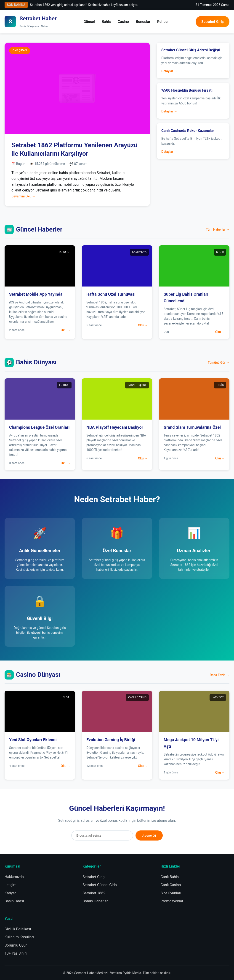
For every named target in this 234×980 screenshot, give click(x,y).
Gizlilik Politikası (18, 929)
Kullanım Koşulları (19, 937)
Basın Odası (14, 901)
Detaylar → (169, 71)
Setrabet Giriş (213, 22)
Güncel (89, 22)
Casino (123, 22)
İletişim (11, 885)
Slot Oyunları (171, 893)
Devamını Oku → (23, 196)
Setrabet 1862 (94, 893)
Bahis (106, 22)
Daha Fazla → (220, 675)
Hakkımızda (14, 877)
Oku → (66, 330)
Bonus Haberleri (96, 901)
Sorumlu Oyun (16, 945)
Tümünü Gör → (219, 363)
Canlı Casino (171, 885)
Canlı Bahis (170, 877)
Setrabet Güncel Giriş (100, 885)
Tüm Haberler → (218, 229)
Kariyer (10, 893)
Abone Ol (149, 836)
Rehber (163, 22)
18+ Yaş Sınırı (16, 953)
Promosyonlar (172, 901)
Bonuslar (143, 22)
